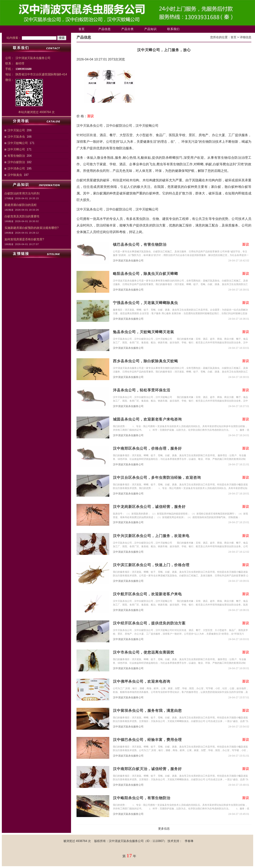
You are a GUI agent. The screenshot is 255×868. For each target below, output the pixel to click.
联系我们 (173, 29)
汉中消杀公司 (16, 168)
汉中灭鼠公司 (16, 130)
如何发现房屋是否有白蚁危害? (24, 239)
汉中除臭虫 (15, 175)
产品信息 (105, 29)
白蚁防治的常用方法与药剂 (22, 193)
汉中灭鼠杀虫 (16, 137)
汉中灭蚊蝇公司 (18, 143)
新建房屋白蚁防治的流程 (21, 205)
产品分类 (127, 29)
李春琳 (189, 841)
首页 (82, 29)
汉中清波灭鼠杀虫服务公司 (128, 261)
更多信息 (164, 829)
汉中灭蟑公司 (16, 149)
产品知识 (150, 29)
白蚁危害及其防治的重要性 (22, 216)
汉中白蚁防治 (16, 162)
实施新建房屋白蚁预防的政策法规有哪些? (32, 228)
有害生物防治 (16, 156)
